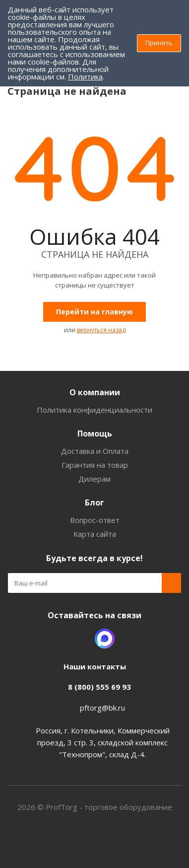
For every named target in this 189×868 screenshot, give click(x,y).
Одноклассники (80, 639)
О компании (95, 392)
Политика (85, 76)
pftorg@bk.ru (102, 708)
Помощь (95, 434)
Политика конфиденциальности (94, 410)
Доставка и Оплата (95, 451)
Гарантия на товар (95, 465)
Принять (159, 43)
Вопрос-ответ (95, 520)
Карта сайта (95, 534)
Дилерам (94, 479)
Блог (94, 503)
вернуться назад (101, 330)
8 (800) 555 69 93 (99, 687)
